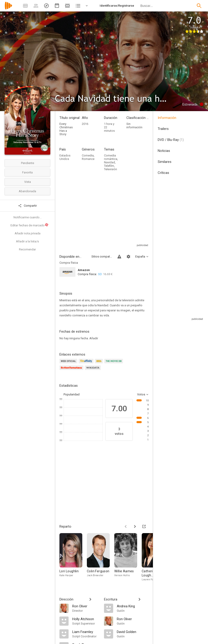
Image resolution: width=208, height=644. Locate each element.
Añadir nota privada (28, 233)
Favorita (27, 172)
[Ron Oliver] (86, 606)
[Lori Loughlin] (73, 557)
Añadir (94, 338)
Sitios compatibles (102, 256)
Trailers (163, 129)
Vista (28, 182)
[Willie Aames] (128, 557)
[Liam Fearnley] (86, 632)
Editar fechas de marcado (30, 225)
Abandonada (27, 191)
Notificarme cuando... (28, 217)
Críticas (163, 173)
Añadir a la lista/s (27, 241)
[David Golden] (133, 632)
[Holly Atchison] (86, 619)
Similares (165, 162)
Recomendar (27, 249)
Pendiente (28, 163)
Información (167, 118)
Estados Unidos (65, 157)
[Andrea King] (133, 606)
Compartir (27, 206)
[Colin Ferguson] (101, 557)
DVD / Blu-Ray (171, 140)
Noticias (164, 151)
